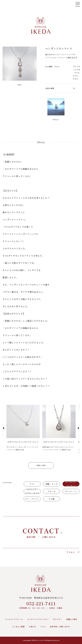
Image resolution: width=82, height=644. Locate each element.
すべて (32, 484)
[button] (4, 428)
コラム (43, 627)
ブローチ (52, 491)
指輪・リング (52, 484)
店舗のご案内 (41, 465)
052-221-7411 (41, 605)
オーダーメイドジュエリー (38, 619)
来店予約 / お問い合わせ (60, 627)
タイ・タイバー (32, 499)
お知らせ (33, 627)
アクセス (73, 552)
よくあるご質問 (18, 627)
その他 (52, 499)
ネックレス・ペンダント (71, 484)
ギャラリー (57, 619)
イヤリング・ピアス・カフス (32, 491)
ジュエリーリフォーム (14, 619)
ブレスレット (71, 491)
